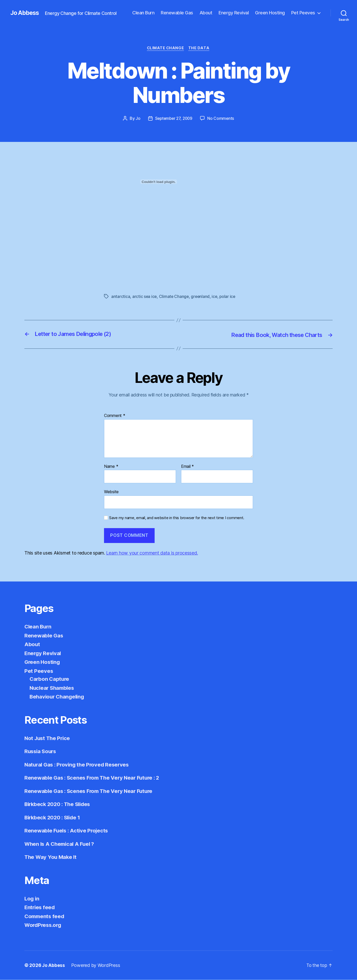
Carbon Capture (50, 679)
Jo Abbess (25, 13)
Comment (115, 416)
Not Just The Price (48, 738)
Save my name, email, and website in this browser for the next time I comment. (177, 518)
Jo (137, 119)
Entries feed (40, 908)
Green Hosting (270, 13)
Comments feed (45, 916)
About (206, 13)
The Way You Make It (51, 857)
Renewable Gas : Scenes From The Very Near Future (91, 791)
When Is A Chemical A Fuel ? (61, 844)
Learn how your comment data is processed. (152, 553)
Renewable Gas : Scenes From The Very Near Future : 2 (95, 778)
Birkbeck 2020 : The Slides (59, 804)
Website (111, 492)
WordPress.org (44, 925)
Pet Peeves (303, 13)
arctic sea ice (145, 297)
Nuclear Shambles (53, 688)
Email (187, 467)
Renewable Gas (177, 13)
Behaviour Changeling (58, 697)
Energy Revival (234, 13)
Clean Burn (143, 13)
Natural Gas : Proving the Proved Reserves (79, 765)
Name (111, 467)
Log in (32, 899)
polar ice (229, 297)
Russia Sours (41, 751)
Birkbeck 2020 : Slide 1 (54, 818)
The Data (200, 48)
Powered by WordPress (96, 966)
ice (216, 297)
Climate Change (165, 48)
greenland (201, 297)
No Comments (222, 119)
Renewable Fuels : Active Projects (68, 831)
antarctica (121, 297)
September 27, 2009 (174, 119)
